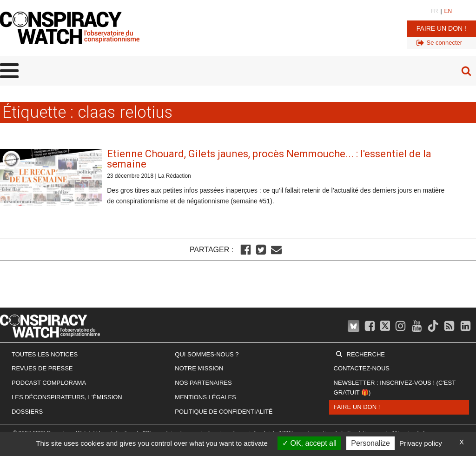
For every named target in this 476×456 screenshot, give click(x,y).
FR (434, 11)
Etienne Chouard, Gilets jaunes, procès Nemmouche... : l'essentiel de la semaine (269, 159)
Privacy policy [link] (421, 443)
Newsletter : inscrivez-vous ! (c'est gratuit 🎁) (395, 388)
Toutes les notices (45, 354)
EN (448, 11)
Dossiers (27, 412)
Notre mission (199, 368)
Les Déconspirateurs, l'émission (67, 397)
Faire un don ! (441, 28)
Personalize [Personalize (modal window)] (370, 443)
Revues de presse (42, 368)
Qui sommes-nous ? (207, 354)
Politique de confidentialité (224, 412)
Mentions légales (205, 397)
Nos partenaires (203, 383)
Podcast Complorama (49, 383)
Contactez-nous (362, 368)
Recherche (366, 354)
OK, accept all (309, 443)
